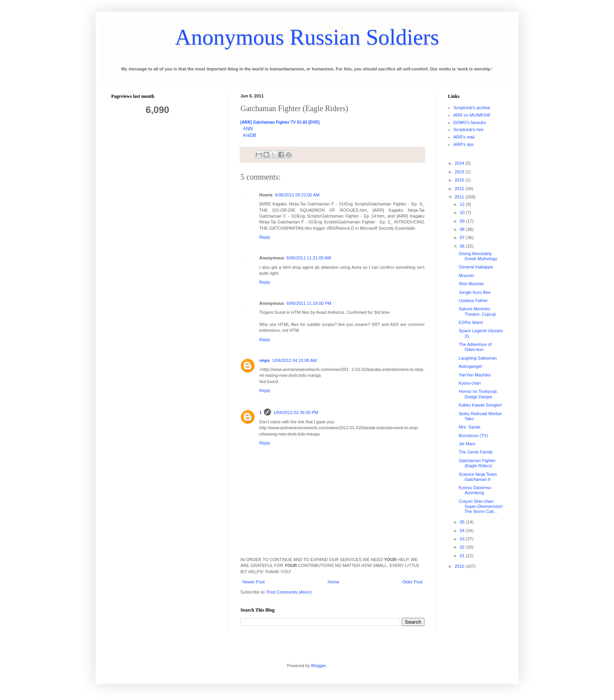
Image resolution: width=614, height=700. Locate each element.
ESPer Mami (471, 322)
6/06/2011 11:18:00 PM (309, 303)
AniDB (249, 135)
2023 (460, 172)
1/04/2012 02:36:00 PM (296, 412)
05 (463, 522)
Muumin (466, 275)
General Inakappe (476, 267)
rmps (265, 360)
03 (463, 539)
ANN (248, 129)
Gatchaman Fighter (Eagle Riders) (477, 463)
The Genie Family (476, 452)
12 (463, 204)
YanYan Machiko (475, 375)
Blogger (318, 666)
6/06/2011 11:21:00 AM (309, 258)
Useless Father (473, 301)
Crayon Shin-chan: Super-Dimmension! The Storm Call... (480, 506)
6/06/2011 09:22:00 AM (297, 195)
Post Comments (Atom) (289, 592)
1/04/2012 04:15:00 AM (294, 360)
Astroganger (470, 366)
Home (333, 582)
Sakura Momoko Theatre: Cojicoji (477, 311)
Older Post (412, 582)
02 (463, 547)
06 (463, 246)
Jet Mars (467, 444)
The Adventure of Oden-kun (475, 347)
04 (463, 531)
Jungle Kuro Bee (474, 292)
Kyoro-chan (470, 383)
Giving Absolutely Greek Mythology (478, 256)
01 (463, 556)
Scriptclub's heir (469, 130)
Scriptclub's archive (472, 108)
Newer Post (254, 582)
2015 (460, 180)
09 (463, 221)
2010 (460, 566)
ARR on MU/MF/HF (472, 115)
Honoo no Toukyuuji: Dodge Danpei (478, 394)
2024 (460, 163)
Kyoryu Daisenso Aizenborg (475, 490)
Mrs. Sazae (470, 427)
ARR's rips (464, 144)
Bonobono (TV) (473, 435)
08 (463, 229)
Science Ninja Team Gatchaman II (478, 477)
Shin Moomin (471, 284)
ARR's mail (464, 137)
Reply (265, 237)
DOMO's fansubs (470, 122)
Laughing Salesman (478, 358)
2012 (460, 189)
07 (463, 238)
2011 (460, 197)
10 (463, 212)
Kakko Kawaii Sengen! (480, 405)
